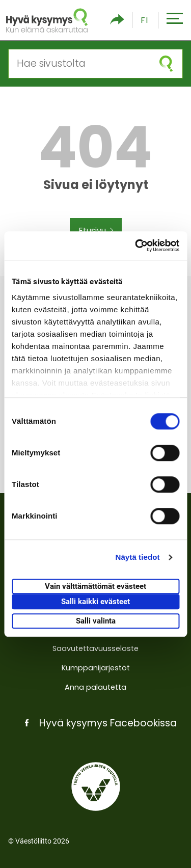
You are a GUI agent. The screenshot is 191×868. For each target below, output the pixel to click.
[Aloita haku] (166, 64)
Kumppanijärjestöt (96, 668)
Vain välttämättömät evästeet (95, 586)
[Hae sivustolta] (79, 64)
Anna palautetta (95, 687)
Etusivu (96, 231)
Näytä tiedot (138, 557)
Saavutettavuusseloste (95, 648)
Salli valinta (96, 621)
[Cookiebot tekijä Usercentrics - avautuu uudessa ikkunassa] (136, 246)
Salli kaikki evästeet (95, 602)
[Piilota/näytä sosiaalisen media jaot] (117, 20)
